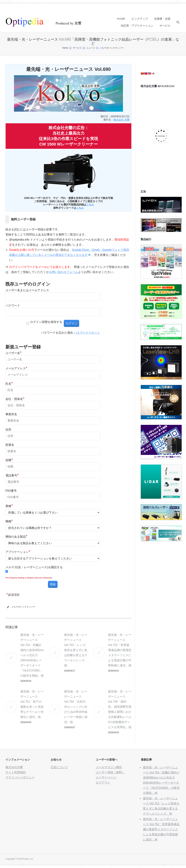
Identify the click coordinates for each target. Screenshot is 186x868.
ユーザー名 (14, 353)
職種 (9, 521)
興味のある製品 (16, 537)
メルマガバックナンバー (112, 48)
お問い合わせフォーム (64, 272)
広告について (59, 767)
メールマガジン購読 (109, 767)
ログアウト (103, 782)
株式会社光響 (14, 767)
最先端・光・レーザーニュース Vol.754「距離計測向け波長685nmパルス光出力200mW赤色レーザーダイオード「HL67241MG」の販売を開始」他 (32, 655)
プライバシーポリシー (20, 777)
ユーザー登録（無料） (110, 772)
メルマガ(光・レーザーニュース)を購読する (34, 567)
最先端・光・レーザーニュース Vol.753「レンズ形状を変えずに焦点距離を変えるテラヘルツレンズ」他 (76, 650)
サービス (77, 48)
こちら (90, 205)
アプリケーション (18, 552)
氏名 (9, 384)
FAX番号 (11, 491)
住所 (8, 430)
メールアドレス (16, 368)
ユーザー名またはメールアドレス (27, 290)
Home (65, 48)
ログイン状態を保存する (46, 322)
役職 (9, 460)
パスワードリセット (87, 333)
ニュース (91, 48)
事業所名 (11, 414)
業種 (9, 506)
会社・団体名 (15, 399)
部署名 (10, 445)
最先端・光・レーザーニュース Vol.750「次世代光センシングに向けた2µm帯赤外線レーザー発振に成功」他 (76, 707)
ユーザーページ (106, 777)
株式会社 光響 (122, 120)
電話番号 (12, 475)
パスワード (13, 306)
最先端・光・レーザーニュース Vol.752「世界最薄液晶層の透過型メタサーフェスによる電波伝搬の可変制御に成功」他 (120, 650)
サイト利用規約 (16, 772)
